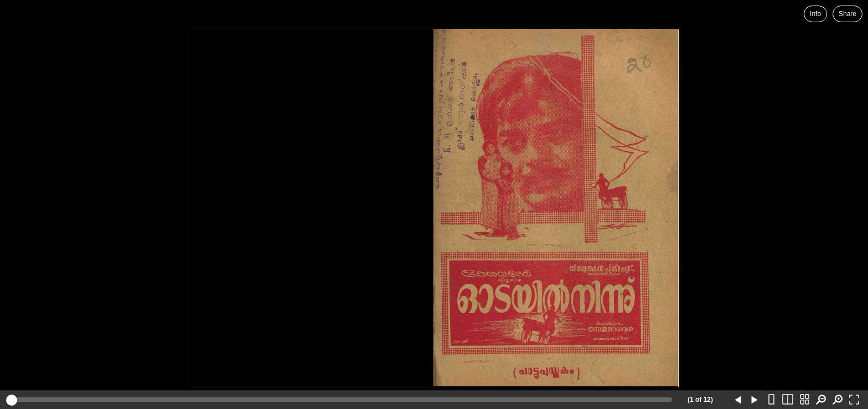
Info (815, 14)
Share (848, 14)
